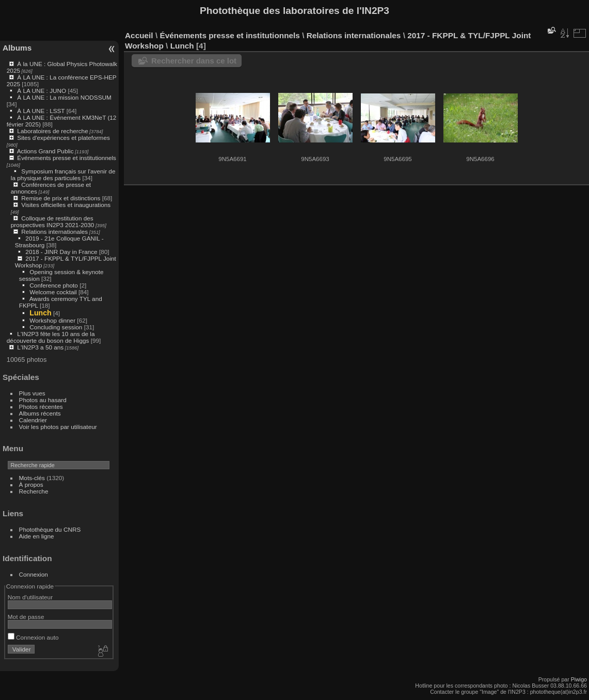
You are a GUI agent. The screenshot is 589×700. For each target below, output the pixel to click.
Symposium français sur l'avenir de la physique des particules (63, 174)
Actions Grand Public (45, 151)
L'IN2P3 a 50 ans (40, 347)
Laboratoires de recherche (52, 131)
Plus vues (32, 393)
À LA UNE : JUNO (42, 91)
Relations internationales (54, 232)
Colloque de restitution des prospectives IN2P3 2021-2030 (53, 221)
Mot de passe (26, 617)
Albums (17, 48)
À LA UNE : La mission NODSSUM (64, 97)
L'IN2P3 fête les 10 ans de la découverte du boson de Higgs (51, 337)
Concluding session (56, 327)
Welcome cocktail (53, 292)
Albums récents (40, 413)
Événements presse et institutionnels (67, 158)
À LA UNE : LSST (41, 111)
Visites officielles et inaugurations (66, 205)
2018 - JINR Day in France (61, 252)
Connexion (34, 574)
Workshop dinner (52, 320)
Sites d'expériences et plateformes (63, 138)
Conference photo (54, 285)
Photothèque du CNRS (50, 529)
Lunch (40, 313)
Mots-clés (32, 478)
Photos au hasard (43, 400)
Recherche (34, 491)
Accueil (139, 35)
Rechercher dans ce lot (194, 61)
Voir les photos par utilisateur (58, 427)
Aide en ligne (37, 536)
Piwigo (579, 679)
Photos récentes (41, 407)
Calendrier (33, 420)
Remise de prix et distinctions (61, 198)
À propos (31, 484)
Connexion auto (33, 637)
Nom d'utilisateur (30, 597)
